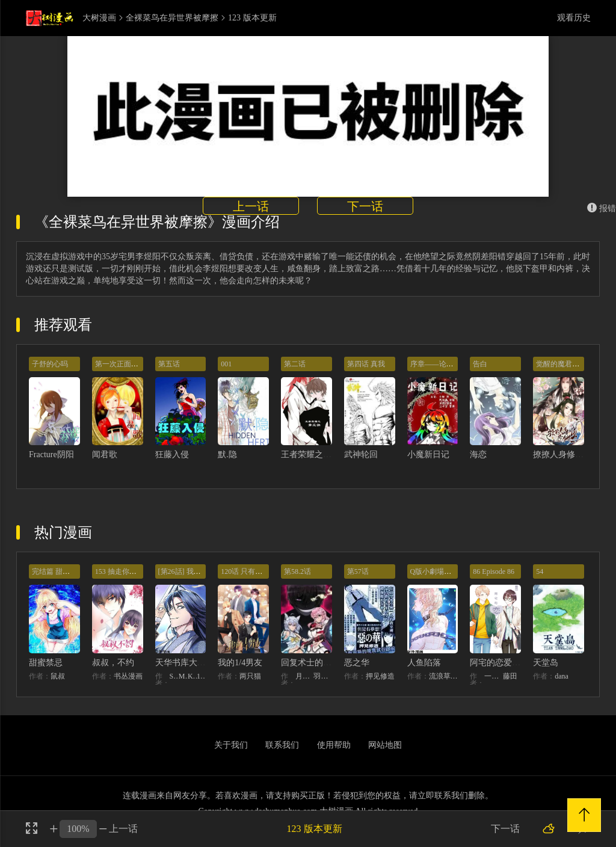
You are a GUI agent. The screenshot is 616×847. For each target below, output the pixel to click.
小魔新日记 (428, 454)
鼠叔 (58, 676)
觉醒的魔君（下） (565, 364)
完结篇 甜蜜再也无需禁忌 (72, 571)
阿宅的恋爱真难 (499, 663)
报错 (602, 208)
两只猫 (250, 676)
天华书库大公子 (185, 663)
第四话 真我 (366, 364)
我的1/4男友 (240, 663)
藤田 (510, 676)
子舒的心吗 (50, 364)
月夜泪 (304, 676)
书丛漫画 (128, 676)
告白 (480, 364)
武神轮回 (361, 454)
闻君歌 (105, 454)
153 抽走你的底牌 (123, 571)
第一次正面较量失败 (128, 364)
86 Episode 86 (494, 571)
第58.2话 (297, 571)
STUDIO (174, 676)
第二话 (295, 364)
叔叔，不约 (113, 663)
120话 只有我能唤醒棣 (256, 571)
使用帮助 (334, 745)
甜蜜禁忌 (46, 663)
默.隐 (227, 454)
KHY (192, 676)
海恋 (478, 454)
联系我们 (282, 745)
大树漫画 (99, 18)
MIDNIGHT (183, 676)
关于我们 (231, 745)
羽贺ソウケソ (322, 676)
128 (201, 676)
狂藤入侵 (172, 454)
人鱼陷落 (424, 663)
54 (540, 571)
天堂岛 (546, 663)
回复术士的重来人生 (319, 663)
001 (226, 364)
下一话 (365, 206)
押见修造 (380, 676)
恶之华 (357, 663)
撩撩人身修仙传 (562, 454)
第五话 (169, 364)
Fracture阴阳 (51, 454)
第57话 (358, 571)
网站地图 (385, 745)
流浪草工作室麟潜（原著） (444, 676)
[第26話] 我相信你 (187, 571)
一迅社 (493, 676)
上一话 (251, 206)
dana (562, 676)
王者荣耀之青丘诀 (315, 454)
